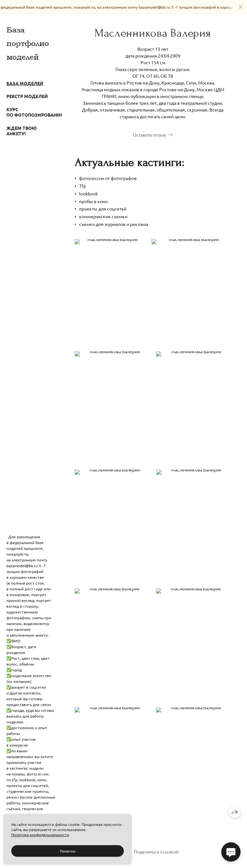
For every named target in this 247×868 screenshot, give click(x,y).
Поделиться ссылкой (156, 852)
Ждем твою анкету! (22, 131)
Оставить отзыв (149, 135)
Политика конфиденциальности (40, 835)
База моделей (25, 83)
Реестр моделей (27, 96)
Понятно (68, 851)
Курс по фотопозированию (31, 112)
